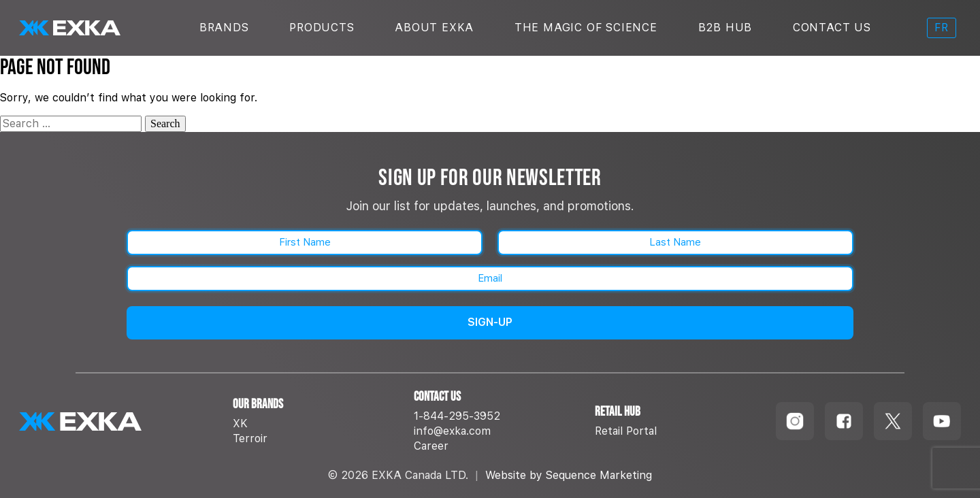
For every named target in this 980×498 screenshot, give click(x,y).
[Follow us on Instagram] (795, 421)
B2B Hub (725, 28)
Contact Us (832, 28)
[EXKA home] (118, 421)
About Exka (434, 28)
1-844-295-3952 (457, 416)
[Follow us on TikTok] (893, 421)
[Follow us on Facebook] (844, 421)
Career (431, 446)
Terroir (250, 438)
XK (240, 424)
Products (322, 28)
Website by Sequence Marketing (569, 475)
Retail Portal (626, 431)
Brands (224, 28)
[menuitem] (942, 28)
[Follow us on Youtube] (942, 421)
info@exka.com (452, 431)
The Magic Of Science (586, 28)
